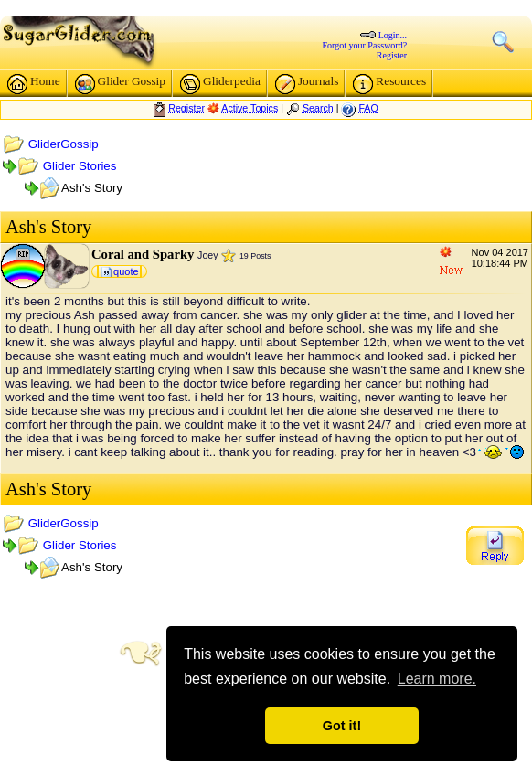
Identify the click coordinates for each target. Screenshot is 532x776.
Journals (307, 84)
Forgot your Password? (365, 45)
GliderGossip (64, 144)
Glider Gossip (120, 84)
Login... (393, 35)
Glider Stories (80, 166)
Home (34, 84)
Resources (389, 84)
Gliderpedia (220, 84)
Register (392, 55)
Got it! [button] (342, 726)
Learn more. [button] (437, 679)
